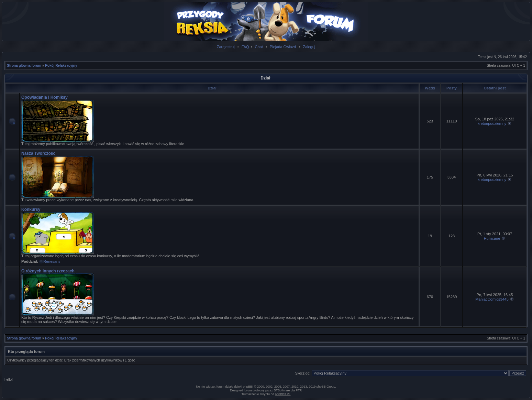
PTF (299, 390)
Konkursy (31, 209)
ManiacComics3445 (492, 299)
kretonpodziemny (492, 123)
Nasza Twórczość (38, 153)
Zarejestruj (226, 47)
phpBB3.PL (283, 394)
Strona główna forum (24, 66)
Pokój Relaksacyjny (61, 66)
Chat (259, 47)
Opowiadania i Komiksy (45, 97)
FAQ (245, 47)
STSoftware (282, 390)
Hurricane (492, 238)
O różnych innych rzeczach (48, 271)
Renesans (52, 261)
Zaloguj (309, 47)
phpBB (248, 387)
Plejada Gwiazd (283, 47)
